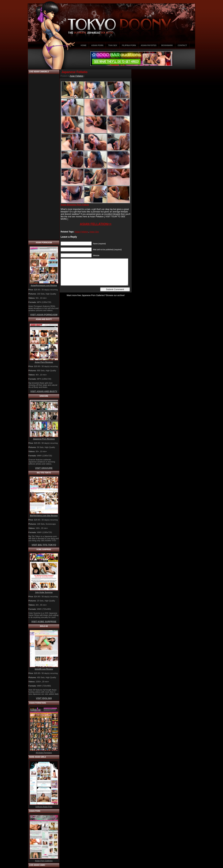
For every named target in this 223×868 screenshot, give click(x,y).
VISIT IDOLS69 (44, 698)
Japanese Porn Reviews (44, 439)
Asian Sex (94, 232)
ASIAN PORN (97, 45)
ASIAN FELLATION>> (96, 224)
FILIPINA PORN (129, 45)
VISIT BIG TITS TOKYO (44, 545)
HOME (84, 45)
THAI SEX (113, 45)
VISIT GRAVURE (44, 468)
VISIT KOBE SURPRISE (44, 622)
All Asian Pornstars (44, 753)
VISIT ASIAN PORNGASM (44, 315)
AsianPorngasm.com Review (44, 285)
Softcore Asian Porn (44, 807)
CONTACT (182, 45)
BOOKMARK (167, 45)
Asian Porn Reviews (44, 362)
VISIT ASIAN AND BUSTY (44, 391)
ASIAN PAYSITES (149, 45)
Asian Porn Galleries (44, 861)
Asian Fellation (77, 76)
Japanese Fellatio (74, 72)
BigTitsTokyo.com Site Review (44, 516)
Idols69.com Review (44, 669)
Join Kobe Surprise (44, 592)
